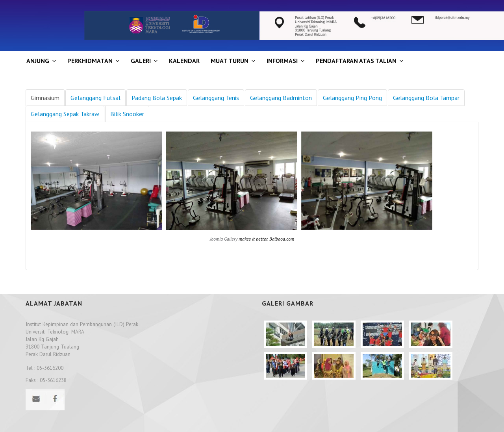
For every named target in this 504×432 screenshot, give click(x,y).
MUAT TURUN (230, 61)
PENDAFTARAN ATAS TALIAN (356, 61)
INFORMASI (282, 61)
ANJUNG (38, 61)
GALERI (141, 61)
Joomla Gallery (224, 239)
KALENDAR (184, 61)
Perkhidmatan (90, 61)
